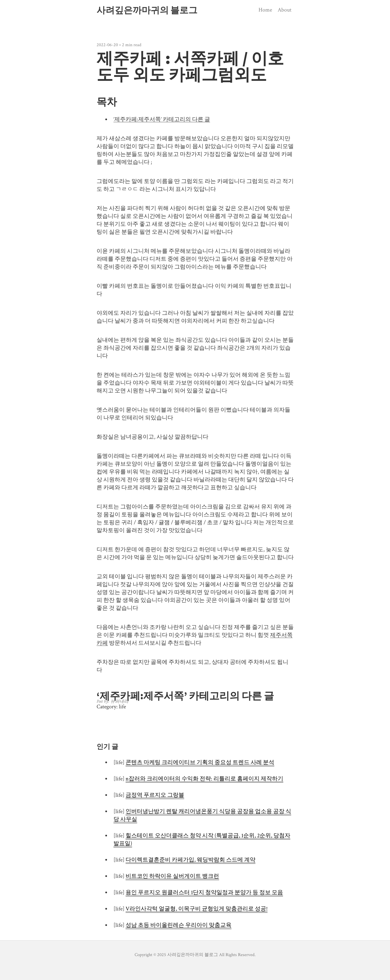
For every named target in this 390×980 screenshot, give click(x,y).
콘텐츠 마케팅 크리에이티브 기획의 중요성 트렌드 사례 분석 (200, 762)
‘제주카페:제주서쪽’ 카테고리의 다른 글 (162, 119)
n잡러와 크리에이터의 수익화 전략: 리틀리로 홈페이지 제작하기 (204, 779)
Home (265, 10)
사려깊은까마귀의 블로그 (147, 10)
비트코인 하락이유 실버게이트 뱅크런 (172, 876)
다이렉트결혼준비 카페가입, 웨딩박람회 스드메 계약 (190, 860)
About (285, 10)
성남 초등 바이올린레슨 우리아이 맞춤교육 (179, 925)
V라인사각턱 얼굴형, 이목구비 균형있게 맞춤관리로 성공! (197, 909)
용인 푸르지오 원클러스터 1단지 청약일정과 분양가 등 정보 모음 (204, 892)
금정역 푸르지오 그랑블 (155, 795)
